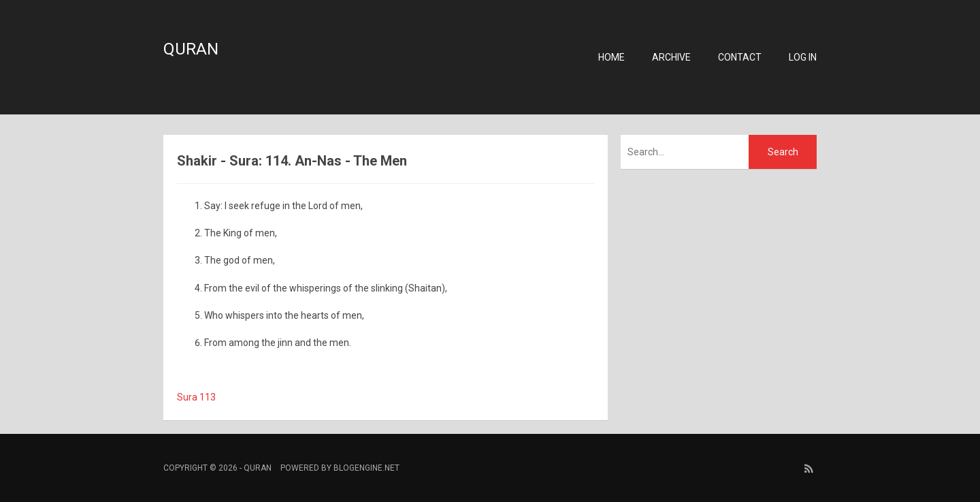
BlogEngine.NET (366, 468)
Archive (671, 57)
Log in (803, 57)
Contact (740, 57)
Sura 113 (196, 397)
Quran (191, 49)
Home (611, 57)
